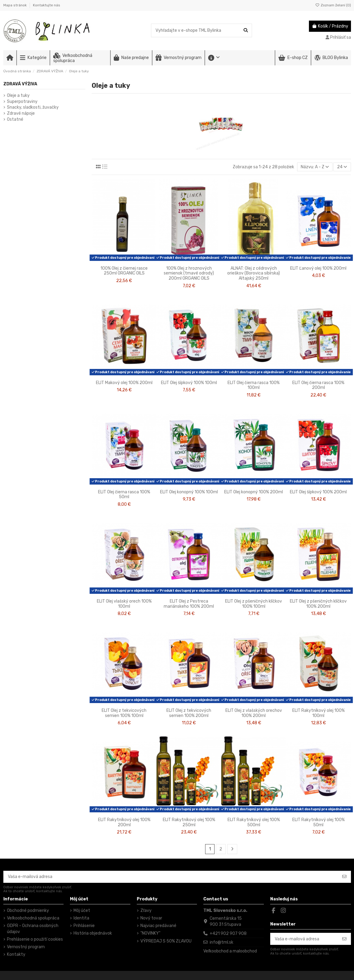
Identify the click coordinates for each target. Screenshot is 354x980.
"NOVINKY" (150, 933)
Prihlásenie (84, 926)
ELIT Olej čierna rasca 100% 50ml (124, 495)
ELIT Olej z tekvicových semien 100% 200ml (189, 713)
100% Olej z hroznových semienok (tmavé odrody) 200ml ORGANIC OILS (189, 273)
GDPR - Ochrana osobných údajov (33, 929)
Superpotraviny (22, 102)
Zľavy (146, 911)
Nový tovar (151, 918)
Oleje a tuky (18, 95)
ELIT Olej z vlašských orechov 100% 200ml (254, 713)
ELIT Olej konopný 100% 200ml (254, 492)
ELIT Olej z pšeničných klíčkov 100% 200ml (318, 604)
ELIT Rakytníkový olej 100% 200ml (124, 822)
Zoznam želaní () (333, 5)
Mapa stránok (15, 5)
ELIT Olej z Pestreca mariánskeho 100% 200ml (189, 604)
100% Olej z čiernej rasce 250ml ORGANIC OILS (124, 271)
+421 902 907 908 (228, 934)
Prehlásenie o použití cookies (35, 939)
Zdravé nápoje (21, 113)
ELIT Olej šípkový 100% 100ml (189, 383)
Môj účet (82, 911)
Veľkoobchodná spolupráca (33, 918)
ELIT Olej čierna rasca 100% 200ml (318, 385)
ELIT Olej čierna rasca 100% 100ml (254, 385)
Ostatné (15, 119)
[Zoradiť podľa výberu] (315, 167)
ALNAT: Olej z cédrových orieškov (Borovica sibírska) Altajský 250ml (254, 273)
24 (342, 167)
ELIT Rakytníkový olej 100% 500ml (254, 822)
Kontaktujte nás (47, 5)
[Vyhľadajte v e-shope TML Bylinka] (246, 30)
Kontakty (16, 954)
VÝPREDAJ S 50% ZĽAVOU (166, 941)
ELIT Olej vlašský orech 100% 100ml (124, 604)
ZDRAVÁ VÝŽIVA (20, 84)
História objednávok (93, 933)
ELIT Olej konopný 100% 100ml (189, 492)
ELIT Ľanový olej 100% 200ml (318, 268)
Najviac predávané (158, 926)
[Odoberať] (344, 877)
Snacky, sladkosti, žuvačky (33, 107)
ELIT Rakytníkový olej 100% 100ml (318, 713)
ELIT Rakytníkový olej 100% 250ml (189, 822)
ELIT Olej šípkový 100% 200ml (318, 492)
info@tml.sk (221, 942)
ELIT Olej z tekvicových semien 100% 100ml (124, 713)
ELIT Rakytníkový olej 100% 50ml (318, 822)
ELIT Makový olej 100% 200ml (124, 383)
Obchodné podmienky (28, 911)
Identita (81, 918)
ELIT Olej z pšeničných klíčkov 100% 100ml (254, 604)
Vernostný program (26, 947)
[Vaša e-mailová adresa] (171, 877)
